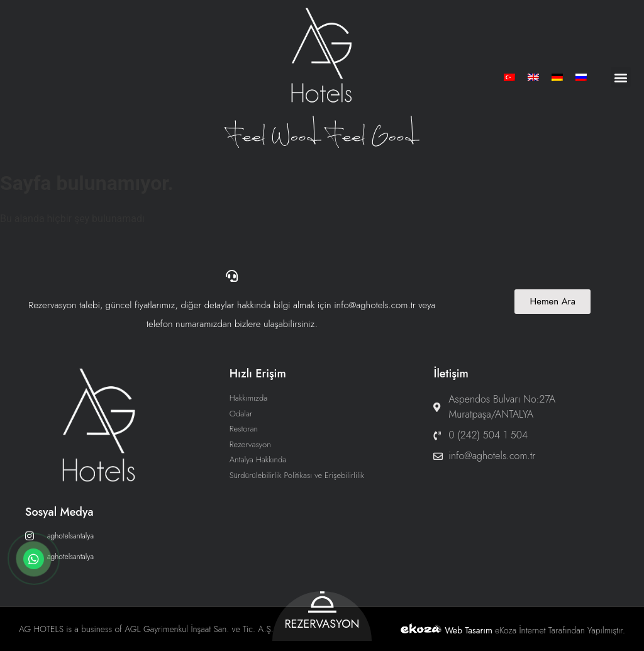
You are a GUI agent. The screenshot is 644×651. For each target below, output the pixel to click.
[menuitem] (509, 77)
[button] (620, 77)
